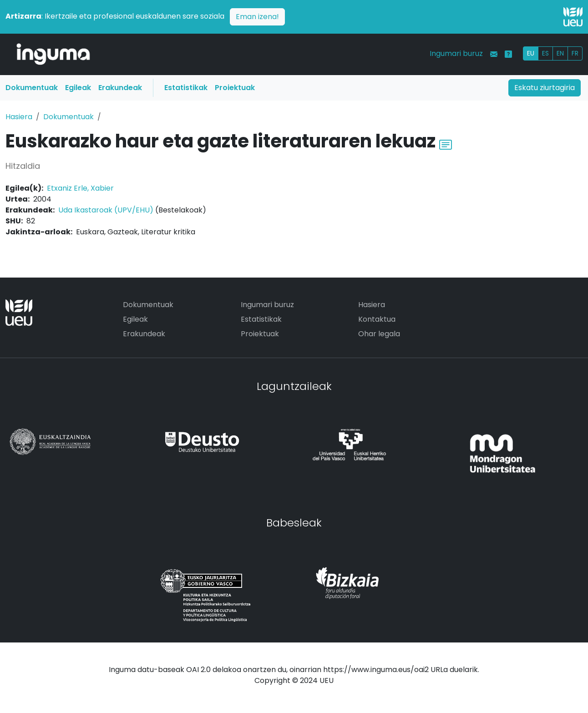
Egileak (78, 88)
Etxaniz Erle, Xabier (80, 188)
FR (575, 53)
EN (560, 53)
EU (531, 53)
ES (545, 53)
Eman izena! (257, 17)
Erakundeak (120, 88)
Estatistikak (186, 88)
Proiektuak (235, 88)
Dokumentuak (32, 88)
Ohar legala (379, 334)
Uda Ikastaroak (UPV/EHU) (106, 210)
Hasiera (19, 117)
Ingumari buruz (456, 53)
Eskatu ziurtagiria (545, 88)
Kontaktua (377, 319)
